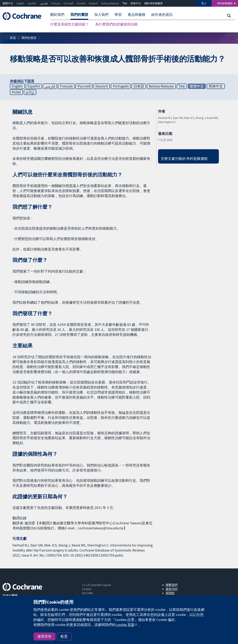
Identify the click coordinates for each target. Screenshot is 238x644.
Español (32, 3)
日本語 (139, 86)
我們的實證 (79, 15)
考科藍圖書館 (225, 3)
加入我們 (101, 15)
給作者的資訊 (162, 15)
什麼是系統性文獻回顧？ (70, 24)
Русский (68, 3)
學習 (118, 15)
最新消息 (172, 589)
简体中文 (136, 3)
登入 (204, 3)
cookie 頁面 (125, 625)
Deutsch (93, 3)
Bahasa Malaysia (110, 3)
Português (121, 86)
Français (56, 3)
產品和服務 (137, 15)
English (20, 3)
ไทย (125, 3)
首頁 (13, 38)
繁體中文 (8, 3)
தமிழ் (30, 92)
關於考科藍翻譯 (154, 3)
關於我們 (57, 15)
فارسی (44, 3)
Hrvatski (81, 3)
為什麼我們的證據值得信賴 (116, 24)
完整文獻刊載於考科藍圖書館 (184, 159)
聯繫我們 (172, 585)
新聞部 (170, 593)
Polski (16, 92)
